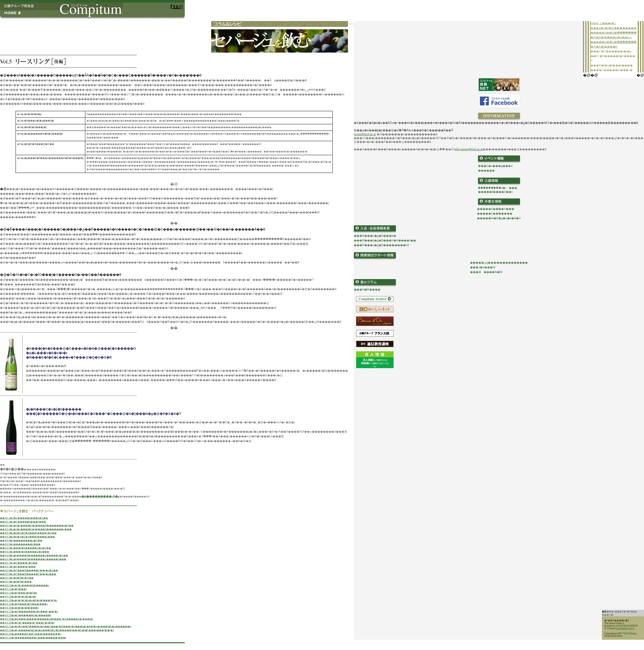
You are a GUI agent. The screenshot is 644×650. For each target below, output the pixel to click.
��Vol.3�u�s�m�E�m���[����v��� (27, 537)
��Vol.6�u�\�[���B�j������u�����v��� (33, 559)
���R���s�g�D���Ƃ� (375, 236)
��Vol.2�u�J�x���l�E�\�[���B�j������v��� (36, 529)
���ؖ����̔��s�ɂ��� (498, 188)
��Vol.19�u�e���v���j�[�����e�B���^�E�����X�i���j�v (47, 619)
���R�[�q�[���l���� (612, 65)
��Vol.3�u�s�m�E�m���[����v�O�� (28, 533)
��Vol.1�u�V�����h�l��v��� (23, 522)
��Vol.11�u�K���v (13, 589)
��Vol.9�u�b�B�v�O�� (17, 578)
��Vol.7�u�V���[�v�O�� (19, 563)
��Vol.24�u (7, 638)
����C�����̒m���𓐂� (611, 70)
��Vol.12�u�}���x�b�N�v (19, 593)
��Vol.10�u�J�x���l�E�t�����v (25, 585)
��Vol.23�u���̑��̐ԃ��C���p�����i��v (31, 634)
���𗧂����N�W (486, 272)
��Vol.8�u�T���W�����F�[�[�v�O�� (29, 570)
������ (486, 171)
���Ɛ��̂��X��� (498, 209)
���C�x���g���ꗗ (495, 166)
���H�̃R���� (367, 290)
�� (480, 209)
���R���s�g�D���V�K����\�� (385, 241)
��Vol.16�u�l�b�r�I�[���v (19, 608)
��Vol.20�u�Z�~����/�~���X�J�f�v (27, 623)
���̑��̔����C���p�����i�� (39, 638)
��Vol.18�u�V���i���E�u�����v (26, 615)
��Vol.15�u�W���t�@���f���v (24, 604)
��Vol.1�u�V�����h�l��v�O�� (24, 518)
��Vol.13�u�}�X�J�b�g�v (18, 597)
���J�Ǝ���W (483, 267)
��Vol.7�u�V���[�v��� (18, 567)
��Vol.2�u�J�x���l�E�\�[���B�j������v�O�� (37, 526)
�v (65, 638)
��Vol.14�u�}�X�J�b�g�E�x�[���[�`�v (29, 600)
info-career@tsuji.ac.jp (469, 149)
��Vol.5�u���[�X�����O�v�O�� (25, 548)
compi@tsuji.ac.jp (365, 134)
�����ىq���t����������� (499, 263)
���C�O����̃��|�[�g (611, 51)
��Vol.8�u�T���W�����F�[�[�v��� (28, 574)
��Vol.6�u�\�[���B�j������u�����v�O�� (34, 555)
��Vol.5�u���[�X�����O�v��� (25, 552)
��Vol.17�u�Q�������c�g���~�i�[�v (29, 612)
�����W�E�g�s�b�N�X (499, 218)
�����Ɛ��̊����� (495, 214)
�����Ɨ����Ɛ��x (495, 192)
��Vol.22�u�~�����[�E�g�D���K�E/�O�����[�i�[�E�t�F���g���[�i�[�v (57, 630)
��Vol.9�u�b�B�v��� (16, 582)
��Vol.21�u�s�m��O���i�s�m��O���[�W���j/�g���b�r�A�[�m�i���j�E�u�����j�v (66, 627)
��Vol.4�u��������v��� (20, 544)
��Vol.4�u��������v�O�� (21, 540)
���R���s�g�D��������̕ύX (382, 245)
